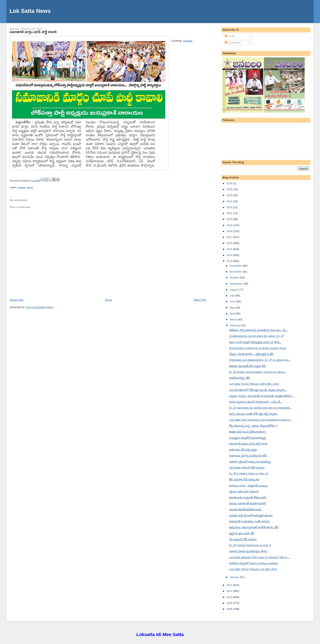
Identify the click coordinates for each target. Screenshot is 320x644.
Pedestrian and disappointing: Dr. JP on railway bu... (260, 360)
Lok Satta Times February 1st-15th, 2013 (253, 569)
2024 (230, 195)
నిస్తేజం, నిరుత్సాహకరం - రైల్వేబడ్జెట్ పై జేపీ (251, 354)
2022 (230, 207)
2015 (230, 249)
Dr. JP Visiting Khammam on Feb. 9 (250, 545)
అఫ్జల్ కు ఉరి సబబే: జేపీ (242, 533)
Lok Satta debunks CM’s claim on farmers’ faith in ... (259, 557)
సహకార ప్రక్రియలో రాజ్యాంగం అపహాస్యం (250, 462)
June (233, 301)
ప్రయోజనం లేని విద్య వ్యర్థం (243, 450)
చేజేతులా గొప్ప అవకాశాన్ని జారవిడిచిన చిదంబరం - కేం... (258, 330)
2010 (230, 597)
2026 (230, 183)
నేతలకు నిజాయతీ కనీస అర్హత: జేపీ (247, 366)
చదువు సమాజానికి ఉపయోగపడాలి (247, 503)
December (236, 266)
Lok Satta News (30, 11)
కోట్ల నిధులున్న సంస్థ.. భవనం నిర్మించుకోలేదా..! (253, 426)
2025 (230, 189)
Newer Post (16, 300)
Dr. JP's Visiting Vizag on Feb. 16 (248, 473)
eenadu (22, 187)
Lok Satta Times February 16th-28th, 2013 (254, 384)
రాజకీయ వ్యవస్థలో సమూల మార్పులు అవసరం (253, 563)
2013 (230, 261)
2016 (230, 243)
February (235, 325)
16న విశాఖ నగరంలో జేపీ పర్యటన (247, 468)
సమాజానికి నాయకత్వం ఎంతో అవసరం (249, 521)
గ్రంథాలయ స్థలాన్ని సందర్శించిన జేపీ (248, 456)
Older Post (200, 300)
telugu (30, 187)
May (232, 308)
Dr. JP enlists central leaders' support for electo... (258, 372)
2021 (230, 213)
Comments (233, 43)
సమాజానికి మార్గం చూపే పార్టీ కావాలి (33, 32)
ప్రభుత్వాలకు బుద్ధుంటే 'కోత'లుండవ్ (248, 497)
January (235, 577)
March (234, 319)
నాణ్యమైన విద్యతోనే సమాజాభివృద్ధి (247, 438)
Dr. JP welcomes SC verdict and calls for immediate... (260, 408)
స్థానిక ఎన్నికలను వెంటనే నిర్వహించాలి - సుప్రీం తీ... (256, 402)
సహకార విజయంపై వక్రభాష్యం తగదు (248, 551)
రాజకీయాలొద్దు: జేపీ (239, 378)
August (234, 290)
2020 (230, 219)
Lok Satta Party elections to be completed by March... (260, 420)
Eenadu (188, 41)
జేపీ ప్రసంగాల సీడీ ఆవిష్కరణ (244, 479)
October (235, 278)
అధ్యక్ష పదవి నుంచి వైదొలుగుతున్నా (248, 432)
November (236, 272)
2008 (230, 609)
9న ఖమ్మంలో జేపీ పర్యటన (243, 539)
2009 (230, 603)
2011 (230, 591)
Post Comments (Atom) (40, 307)
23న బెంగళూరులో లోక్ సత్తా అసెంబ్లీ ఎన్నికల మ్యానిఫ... (258, 390)
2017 (230, 237)
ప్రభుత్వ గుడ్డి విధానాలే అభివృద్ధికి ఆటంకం (251, 515)
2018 (230, 231)
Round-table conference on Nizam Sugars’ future (258, 348)
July (232, 296)
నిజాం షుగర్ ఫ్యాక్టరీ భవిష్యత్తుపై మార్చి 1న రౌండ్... (255, 342)
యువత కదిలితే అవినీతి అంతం (245, 509)
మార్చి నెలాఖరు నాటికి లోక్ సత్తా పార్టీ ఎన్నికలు (253, 414)
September (236, 284)
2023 (230, 201)
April (233, 314)
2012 (230, 585)
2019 (230, 225)
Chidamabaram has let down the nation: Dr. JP (256, 336)
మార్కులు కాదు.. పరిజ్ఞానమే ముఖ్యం (248, 486)
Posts (230, 36)
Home (108, 300)
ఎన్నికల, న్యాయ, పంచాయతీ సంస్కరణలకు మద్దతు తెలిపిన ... (262, 396)
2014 (230, 255)
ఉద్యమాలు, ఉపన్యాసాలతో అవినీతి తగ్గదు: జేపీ (254, 527)
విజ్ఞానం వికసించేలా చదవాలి (244, 491)
